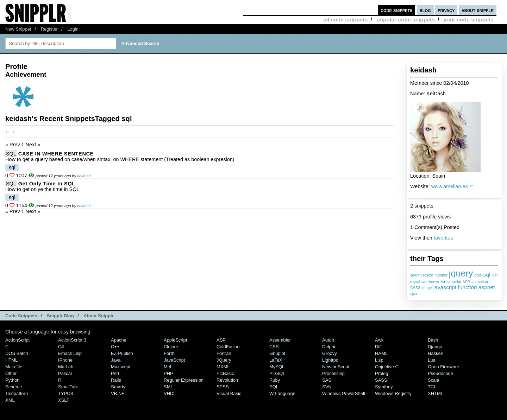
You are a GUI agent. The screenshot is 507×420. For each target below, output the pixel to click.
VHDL (170, 393)
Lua (432, 360)
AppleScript (175, 340)
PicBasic (225, 373)
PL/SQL (277, 373)
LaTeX (276, 360)
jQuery (224, 360)
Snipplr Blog (60, 316)
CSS (274, 347)
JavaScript (174, 360)
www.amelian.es (450, 186)
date (478, 275)
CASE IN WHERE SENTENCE (56, 154)
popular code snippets (406, 20)
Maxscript (121, 367)
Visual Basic (229, 393)
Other (11, 373)
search (416, 275)
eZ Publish (122, 353)
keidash (84, 176)
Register (49, 29)
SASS (381, 380)
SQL (11, 154)
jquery (461, 273)
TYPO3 (65, 393)
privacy (446, 10)
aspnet (487, 287)
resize (428, 275)
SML (168, 387)
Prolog (381, 373)
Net (495, 275)
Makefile (14, 367)
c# (448, 282)
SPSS (223, 387)
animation (480, 282)
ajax (414, 294)
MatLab (66, 367)
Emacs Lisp (70, 353)
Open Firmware (443, 367)
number (441, 275)
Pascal (65, 373)
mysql (415, 282)
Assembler (280, 340)
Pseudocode (440, 373)
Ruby (275, 380)
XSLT (64, 400)
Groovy (330, 353)
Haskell (435, 353)
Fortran (224, 353)
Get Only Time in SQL (47, 184)
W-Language (282, 393)
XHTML (436, 393)
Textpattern (17, 393)
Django (435, 347)
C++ (115, 347)
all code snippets (345, 20)
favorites (443, 238)
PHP (168, 373)
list (443, 282)
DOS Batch (17, 353)
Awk (379, 340)
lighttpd (330, 360)
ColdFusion (228, 347)
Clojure (171, 347)
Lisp (379, 360)
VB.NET (119, 393)
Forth (169, 353)
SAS (327, 380)
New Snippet (18, 29)
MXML (223, 367)
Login (73, 29)
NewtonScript (336, 367)
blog (425, 10)
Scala (433, 380)
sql (487, 275)
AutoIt (328, 340)
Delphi (329, 347)
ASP (466, 282)
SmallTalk (68, 387)
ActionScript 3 (72, 340)
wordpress (430, 282)
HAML (381, 353)
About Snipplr (99, 316)
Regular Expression (184, 380)
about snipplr (478, 10)
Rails (116, 380)
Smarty (118, 387)
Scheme (14, 387)
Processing (333, 373)
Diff (378, 347)
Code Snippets (21, 316)
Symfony (384, 387)
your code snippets (468, 20)
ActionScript (17, 340)
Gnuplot (277, 353)
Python (12, 380)
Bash (433, 340)
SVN (327, 387)
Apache (119, 340)
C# (61, 347)
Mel (167, 367)
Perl (115, 373)
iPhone (65, 360)
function (467, 287)
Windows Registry (393, 393)
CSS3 (415, 288)
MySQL (277, 367)
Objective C (387, 367)
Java (116, 360)
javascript (445, 287)
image (427, 288)
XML (10, 400)
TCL (432, 387)
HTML (11, 360)
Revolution (227, 380)
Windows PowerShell (344, 393)
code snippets (397, 10)
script (457, 282)
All (8, 132)
